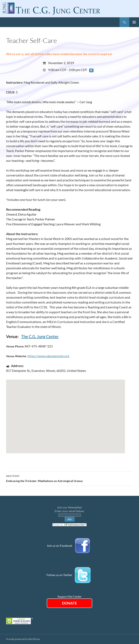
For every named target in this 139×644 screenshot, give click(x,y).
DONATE (69, 603)
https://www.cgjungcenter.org (48, 356)
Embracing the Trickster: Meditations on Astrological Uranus (69, 478)
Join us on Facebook (59, 545)
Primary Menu (134, 22)
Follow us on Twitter (59, 575)
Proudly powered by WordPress (23, 639)
